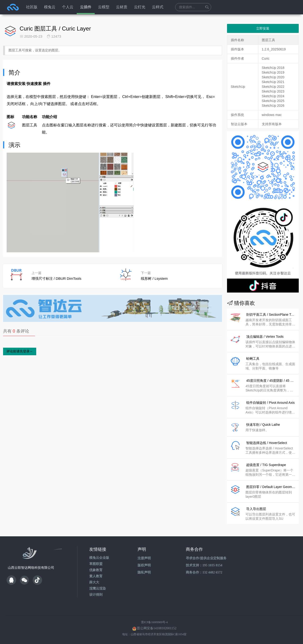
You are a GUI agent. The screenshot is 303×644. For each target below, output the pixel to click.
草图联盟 (96, 564)
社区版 (32, 7)
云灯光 (140, 7)
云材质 (122, 7)
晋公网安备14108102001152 (157, 628)
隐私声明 (144, 572)
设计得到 (96, 595)
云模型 (104, 7)
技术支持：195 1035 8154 (204, 565)
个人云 (68, 7)
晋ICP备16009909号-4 (154, 622)
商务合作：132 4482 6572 (204, 572)
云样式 (158, 7)
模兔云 (50, 7)
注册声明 (144, 558)
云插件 (86, 7)
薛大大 (94, 582)
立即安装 (263, 28)
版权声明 (144, 565)
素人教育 (96, 576)
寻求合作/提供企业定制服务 (206, 558)
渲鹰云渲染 (98, 588)
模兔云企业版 (99, 558)
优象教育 (96, 570)
